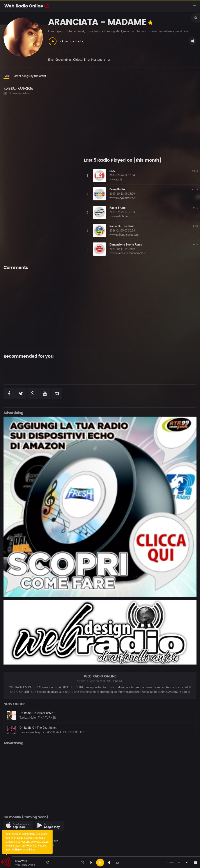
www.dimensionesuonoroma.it (128, 253)
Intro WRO (21, 861)
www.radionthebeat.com (124, 235)
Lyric (6, 76)
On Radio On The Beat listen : (39, 728)
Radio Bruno (118, 208)
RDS (112, 171)
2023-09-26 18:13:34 (122, 175)
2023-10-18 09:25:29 (122, 194)
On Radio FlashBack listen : (37, 713)
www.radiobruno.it (120, 216)
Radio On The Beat (122, 226)
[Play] (100, 863)
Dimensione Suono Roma (126, 244)
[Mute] (187, 863)
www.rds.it (116, 179)
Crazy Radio (117, 189)
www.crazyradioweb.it (123, 198)
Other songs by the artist (30, 76)
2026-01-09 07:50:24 (122, 231)
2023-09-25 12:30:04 (122, 212)
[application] (100, 863)
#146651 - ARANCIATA (18, 88)
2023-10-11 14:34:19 (122, 249)
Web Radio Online (25, 865)
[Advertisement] (92, 316)
